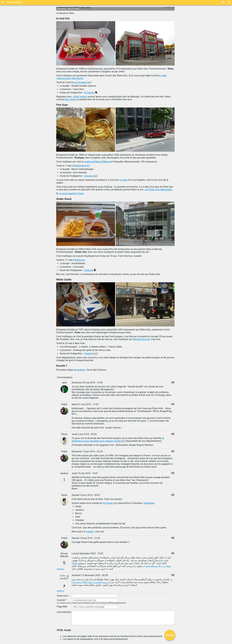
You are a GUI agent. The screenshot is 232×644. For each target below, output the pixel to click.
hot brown (108, 503)
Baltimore (80, 260)
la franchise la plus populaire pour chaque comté (118, 440)
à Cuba (123, 180)
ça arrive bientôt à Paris (71, 194)
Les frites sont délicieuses (158, 190)
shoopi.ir (61, 569)
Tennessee (149, 503)
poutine (81, 370)
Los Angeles (80, 82)
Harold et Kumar (141, 339)
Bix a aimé (70, 99)
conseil (90, 532)
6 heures (89, 176)
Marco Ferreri (74, 9)
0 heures (89, 270)
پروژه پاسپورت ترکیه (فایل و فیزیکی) (90, 582)
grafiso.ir (61, 591)
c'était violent (80, 97)
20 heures (89, 93)
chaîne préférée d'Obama (97, 162)
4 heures (89, 354)
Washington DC (81, 166)
